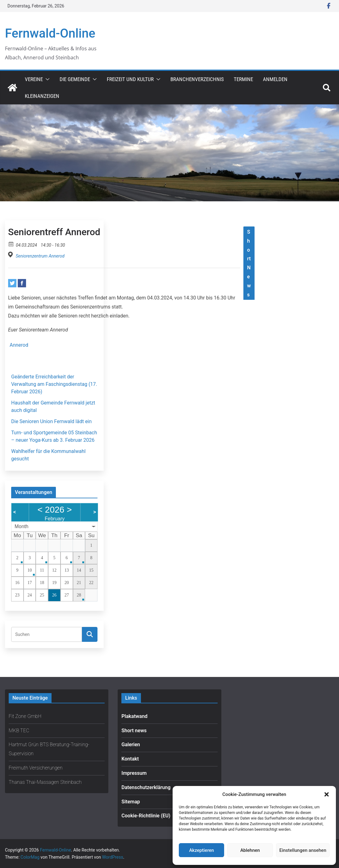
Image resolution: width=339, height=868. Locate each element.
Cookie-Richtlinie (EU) (146, 816)
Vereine (34, 79)
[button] (327, 794)
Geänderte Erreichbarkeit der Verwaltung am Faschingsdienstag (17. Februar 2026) (54, 384)
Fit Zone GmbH (25, 716)
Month (21, 526)
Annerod (19, 345)
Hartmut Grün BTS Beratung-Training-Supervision (49, 749)
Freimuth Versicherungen (36, 768)
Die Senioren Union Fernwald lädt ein (51, 421)
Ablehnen (250, 850)
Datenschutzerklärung (146, 787)
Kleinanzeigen (42, 96)
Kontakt (130, 759)
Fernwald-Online (50, 33)
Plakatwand (134, 716)
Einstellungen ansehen (303, 850)
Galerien (131, 745)
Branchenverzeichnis (197, 79)
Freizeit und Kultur (130, 79)
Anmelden (275, 79)
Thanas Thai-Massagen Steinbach (45, 782)
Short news (134, 731)
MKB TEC (19, 731)
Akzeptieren (201, 850)
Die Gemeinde (75, 79)
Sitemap (131, 802)
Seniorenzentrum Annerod (40, 256)
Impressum (134, 773)
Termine (243, 79)
